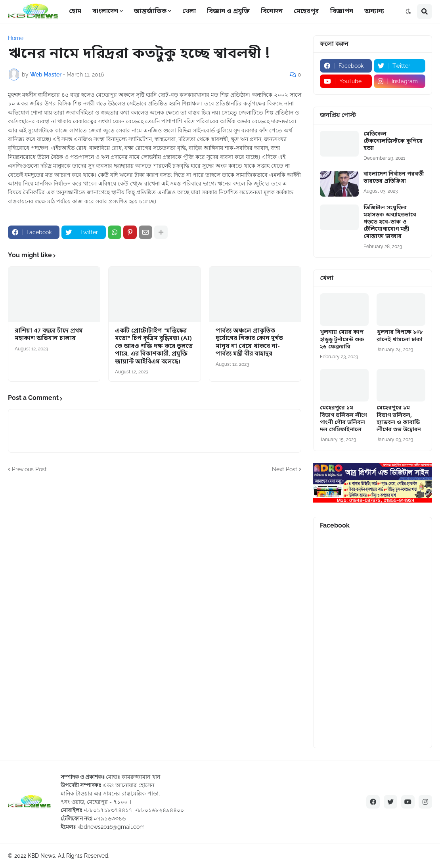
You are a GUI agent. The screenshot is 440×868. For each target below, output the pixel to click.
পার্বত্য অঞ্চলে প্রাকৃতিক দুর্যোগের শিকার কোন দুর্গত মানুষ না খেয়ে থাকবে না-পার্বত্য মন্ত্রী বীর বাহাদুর (249, 343)
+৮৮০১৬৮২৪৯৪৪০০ (160, 810)
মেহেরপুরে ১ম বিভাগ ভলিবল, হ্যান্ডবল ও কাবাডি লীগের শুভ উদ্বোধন (399, 419)
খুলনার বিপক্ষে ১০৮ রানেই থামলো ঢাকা (400, 336)
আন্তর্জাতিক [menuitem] (150, 11)
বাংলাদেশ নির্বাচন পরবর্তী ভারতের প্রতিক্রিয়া (394, 178)
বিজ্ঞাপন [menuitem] (342, 11)
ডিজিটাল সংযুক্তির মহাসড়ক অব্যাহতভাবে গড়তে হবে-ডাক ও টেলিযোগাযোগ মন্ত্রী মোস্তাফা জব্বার (390, 223)
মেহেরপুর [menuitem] (306, 11)
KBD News (41, 856)
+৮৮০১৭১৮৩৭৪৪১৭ (108, 810)
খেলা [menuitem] (189, 11)
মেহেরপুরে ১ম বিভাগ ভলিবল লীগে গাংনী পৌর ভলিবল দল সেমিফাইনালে (343, 419)
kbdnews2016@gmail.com (111, 827)
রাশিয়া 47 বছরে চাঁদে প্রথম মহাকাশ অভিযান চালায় (49, 335)
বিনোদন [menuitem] (272, 11)
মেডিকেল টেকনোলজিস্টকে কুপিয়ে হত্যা (393, 141)
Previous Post (29, 469)
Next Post (285, 469)
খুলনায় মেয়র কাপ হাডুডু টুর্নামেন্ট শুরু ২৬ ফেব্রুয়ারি (342, 340)
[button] (408, 11)
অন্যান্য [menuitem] (374, 11)
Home (16, 38)
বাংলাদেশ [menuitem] (105, 11)
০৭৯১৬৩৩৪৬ (110, 818)
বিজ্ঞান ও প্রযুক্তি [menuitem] (228, 11)
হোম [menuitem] (75, 11)
